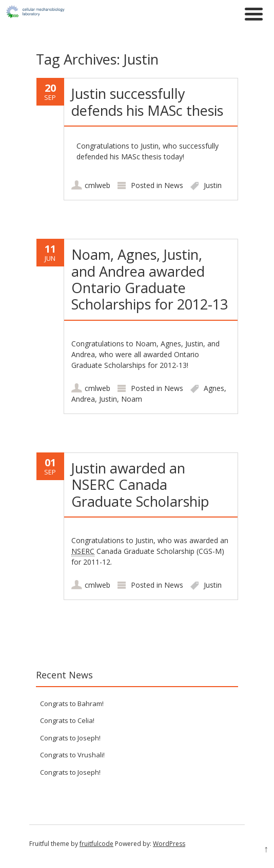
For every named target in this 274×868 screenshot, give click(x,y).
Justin (213, 185)
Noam (132, 399)
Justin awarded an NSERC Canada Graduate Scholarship (140, 485)
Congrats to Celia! (67, 720)
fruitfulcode (96, 844)
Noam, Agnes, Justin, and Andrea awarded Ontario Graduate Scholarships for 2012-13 (150, 279)
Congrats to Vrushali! (72, 755)
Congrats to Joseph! (70, 738)
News (174, 185)
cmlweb (97, 185)
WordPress (169, 844)
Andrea (83, 399)
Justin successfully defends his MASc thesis (147, 102)
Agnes (214, 388)
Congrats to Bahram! (72, 704)
